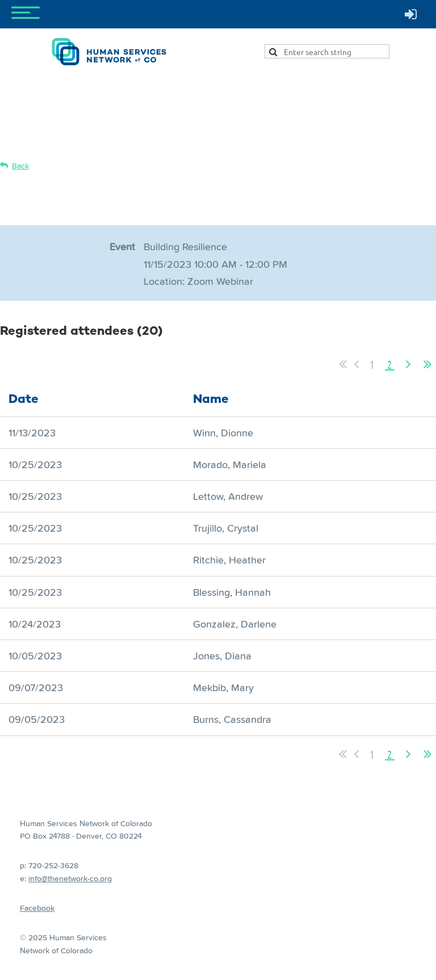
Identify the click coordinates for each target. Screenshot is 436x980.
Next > (408, 364)
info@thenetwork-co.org (70, 878)
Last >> (427, 364)
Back (20, 166)
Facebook (37, 908)
